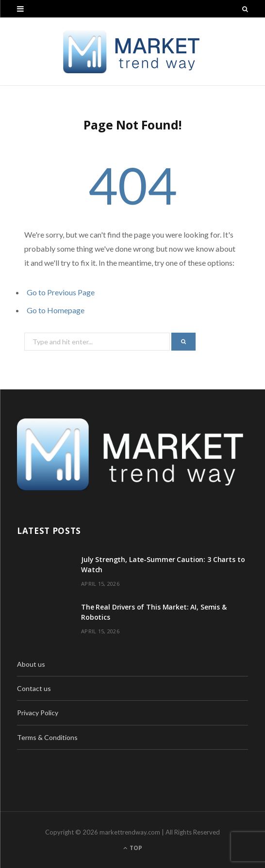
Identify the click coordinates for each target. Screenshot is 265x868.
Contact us (34, 688)
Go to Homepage (56, 310)
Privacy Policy (38, 713)
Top (133, 848)
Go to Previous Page (61, 292)
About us (31, 664)
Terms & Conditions (47, 737)
